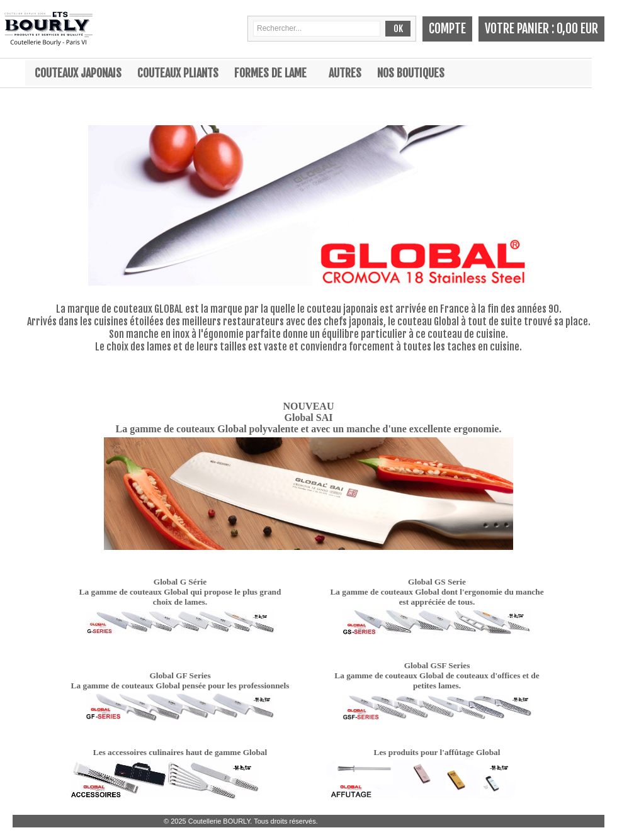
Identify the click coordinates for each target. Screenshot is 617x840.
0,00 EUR (577, 29)
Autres (345, 73)
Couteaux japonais (78, 73)
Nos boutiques (411, 73)
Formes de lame (270, 73)
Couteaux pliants (178, 73)
